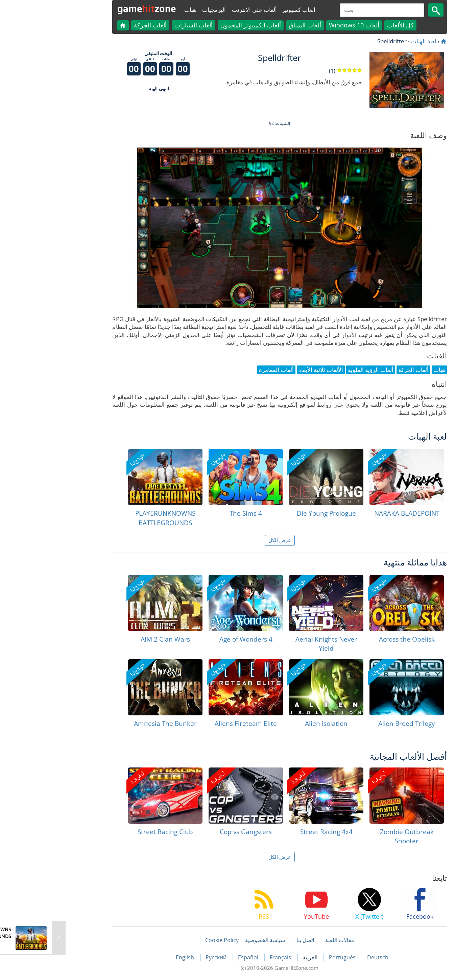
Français (229, 957)
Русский (165, 957)
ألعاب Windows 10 (302, 25)
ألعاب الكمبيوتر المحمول (199, 25)
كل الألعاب (348, 25)
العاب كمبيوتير (247, 10)
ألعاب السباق (253, 25)
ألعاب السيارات (141, 25)
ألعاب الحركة (98, 25)
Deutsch (326, 957)
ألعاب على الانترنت (202, 10)
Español (197, 957)
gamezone (95, 8)
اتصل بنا (253, 940)
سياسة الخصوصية (213, 940)
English (134, 957)
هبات (138, 10)
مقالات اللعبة (288, 940)
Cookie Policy (170, 940)
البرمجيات (162, 10)
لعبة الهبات (372, 41)
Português (291, 957)
